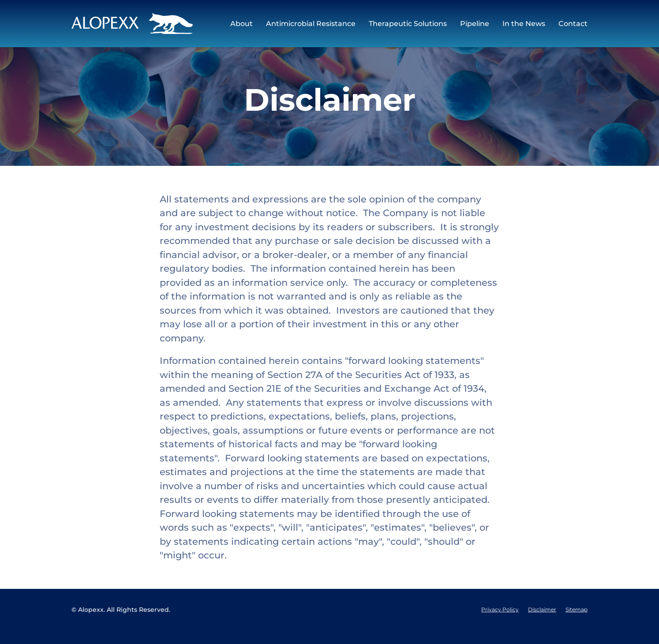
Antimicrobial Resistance (311, 24)
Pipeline (475, 24)
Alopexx (91, 623)
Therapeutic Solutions (408, 24)
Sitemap (577, 623)
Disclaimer (542, 623)
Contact (573, 24)
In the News (524, 24)
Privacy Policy (500, 623)
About (242, 24)
